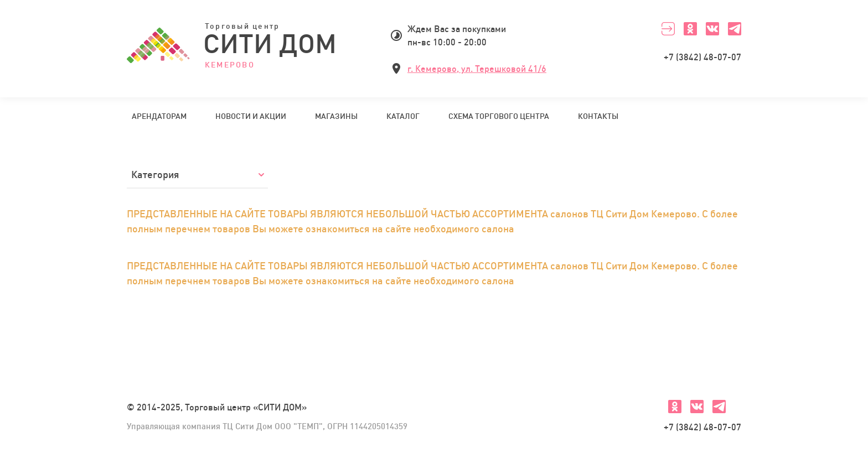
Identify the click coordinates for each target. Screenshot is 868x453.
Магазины (336, 116)
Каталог (403, 116)
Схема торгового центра (499, 116)
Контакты (598, 116)
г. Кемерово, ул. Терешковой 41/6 (477, 69)
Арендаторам (159, 116)
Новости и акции (251, 116)
